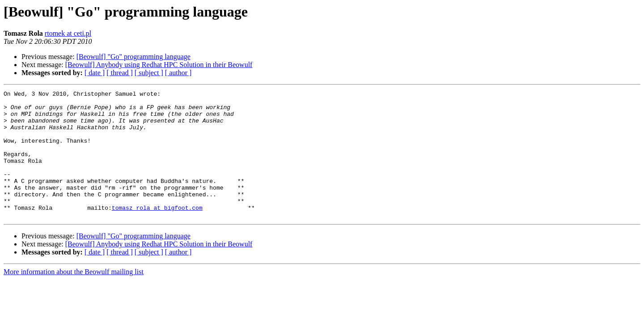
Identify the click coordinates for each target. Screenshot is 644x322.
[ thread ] (120, 73)
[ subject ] (149, 73)
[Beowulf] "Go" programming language (133, 57)
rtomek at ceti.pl (68, 33)
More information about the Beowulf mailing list (74, 297)
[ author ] (178, 73)
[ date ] (95, 73)
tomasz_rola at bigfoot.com (157, 232)
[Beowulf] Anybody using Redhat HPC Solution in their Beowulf (159, 65)
